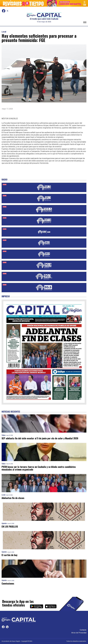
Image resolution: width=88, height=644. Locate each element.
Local (4, 32)
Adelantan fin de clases (13, 498)
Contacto (83, 630)
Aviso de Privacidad (79, 633)
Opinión (4, 524)
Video (4, 435)
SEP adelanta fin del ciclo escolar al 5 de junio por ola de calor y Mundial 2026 (40, 438)
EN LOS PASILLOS (10, 527)
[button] (85, 23)
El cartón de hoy (9, 555)
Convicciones (8, 583)
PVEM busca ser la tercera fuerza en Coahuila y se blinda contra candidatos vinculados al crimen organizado (39, 468)
